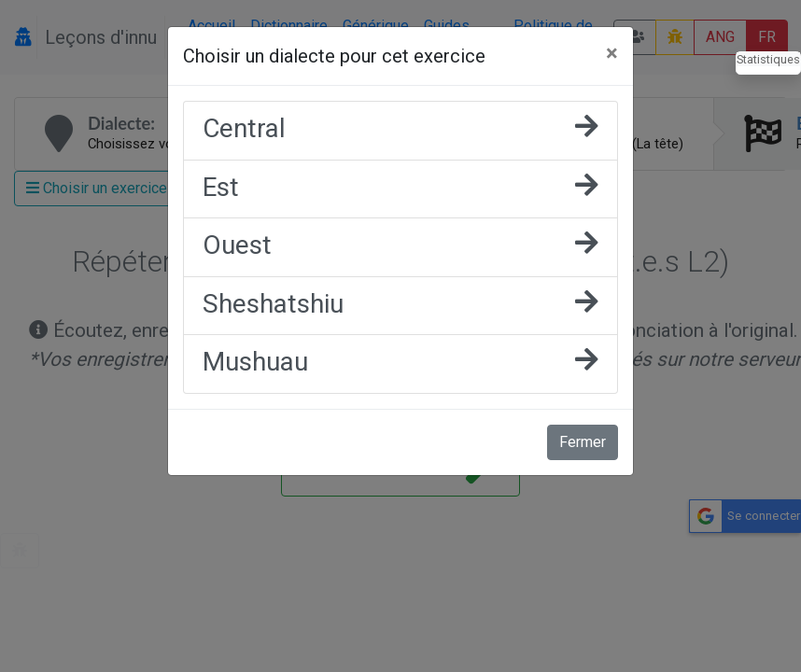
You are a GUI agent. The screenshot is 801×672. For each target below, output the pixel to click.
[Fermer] (612, 53)
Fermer (583, 442)
